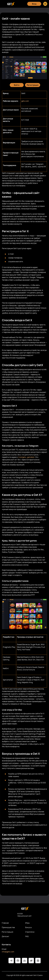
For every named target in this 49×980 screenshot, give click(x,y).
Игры (27, 923)
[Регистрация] (33, 85)
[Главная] (10, 4)
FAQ (27, 936)
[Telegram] (11, 961)
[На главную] (25, 909)
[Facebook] (18, 961)
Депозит (6, 936)
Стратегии (30, 932)
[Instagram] (38, 961)
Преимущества (8, 927)
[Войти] (17, 85)
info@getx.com (8, 952)
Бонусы (28, 927)
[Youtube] (25, 961)
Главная (5, 923)
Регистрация (7, 932)
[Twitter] (31, 961)
